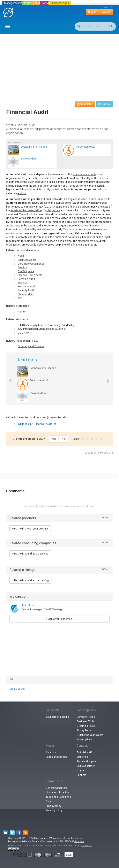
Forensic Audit (26, 279)
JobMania (48, 3)
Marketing (82, 757)
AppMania (30, 3)
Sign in (92, 12)
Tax (20, 298)
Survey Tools (84, 730)
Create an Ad (17, 689)
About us (51, 752)
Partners (81, 775)
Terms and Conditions (58, 797)
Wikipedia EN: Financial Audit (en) (38, 424)
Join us (106, 12)
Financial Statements (30, 275)
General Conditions (57, 788)
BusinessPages (60, 3)
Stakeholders (26, 294)
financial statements (84, 174)
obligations (53, 210)
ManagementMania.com (49, 838)
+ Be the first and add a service (30, 554)
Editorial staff (84, 752)
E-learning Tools (86, 726)
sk (111, 7)
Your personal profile (57, 717)
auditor (22, 193)
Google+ (79, 841)
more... (106, 517)
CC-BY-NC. (86, 846)
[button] (8, 379)
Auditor (22, 312)
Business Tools (85, 721)
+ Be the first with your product (30, 529)
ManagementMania (16, 3)
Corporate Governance (31, 264)
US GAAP (23, 333)
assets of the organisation (26, 210)
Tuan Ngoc (28, 605)
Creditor (22, 267)
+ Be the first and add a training (30, 580)
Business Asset (27, 260)
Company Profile (86, 717)
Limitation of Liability (57, 792)
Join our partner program (86, 768)
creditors (12, 237)
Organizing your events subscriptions (90, 737)
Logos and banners (57, 757)
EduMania (39, 3)
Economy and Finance (31, 346)
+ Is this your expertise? (59, 619)
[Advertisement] (61, 64)
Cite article (104, 104)
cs (107, 7)
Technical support (87, 761)
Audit (21, 256)
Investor (22, 283)
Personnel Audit (27, 286)
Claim (49, 801)
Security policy (54, 811)
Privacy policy (54, 806)
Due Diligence (26, 271)
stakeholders (85, 241)
